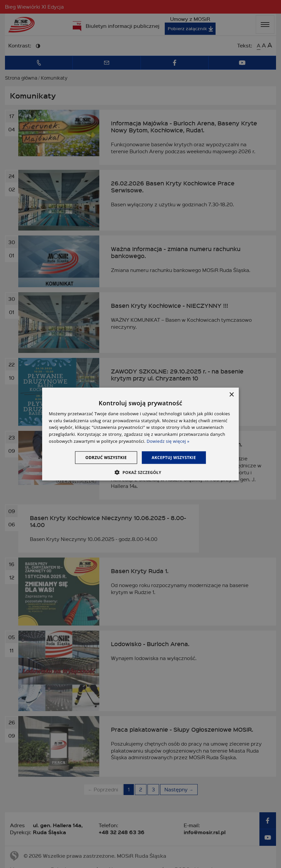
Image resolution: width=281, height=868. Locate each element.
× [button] (231, 395)
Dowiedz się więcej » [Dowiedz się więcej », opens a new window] (168, 441)
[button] (140, 472)
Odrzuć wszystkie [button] (106, 457)
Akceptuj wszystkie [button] (174, 457)
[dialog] (140, 434)
